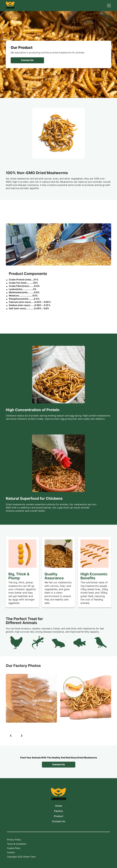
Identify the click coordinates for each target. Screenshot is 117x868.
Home (59, 806)
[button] (11, 739)
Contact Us (59, 821)
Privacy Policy (14, 840)
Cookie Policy (14, 848)
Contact (11, 852)
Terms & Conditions (17, 844)
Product (59, 816)
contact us (27, 60)
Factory (58, 811)
